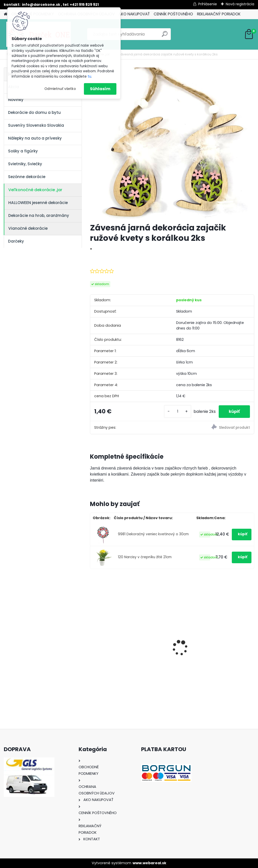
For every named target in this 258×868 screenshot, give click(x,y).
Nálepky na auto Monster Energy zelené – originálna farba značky (115, 630)
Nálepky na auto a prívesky (35, 138)
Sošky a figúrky (23, 151)
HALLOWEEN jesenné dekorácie (38, 203)
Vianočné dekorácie (28, 228)
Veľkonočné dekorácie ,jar (35, 190)
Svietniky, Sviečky (25, 164)
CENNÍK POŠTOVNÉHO (173, 14)
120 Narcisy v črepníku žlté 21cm (145, 557)
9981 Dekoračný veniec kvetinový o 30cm (153, 534)
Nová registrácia (240, 4)
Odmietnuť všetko (60, 89)
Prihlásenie (208, 4)
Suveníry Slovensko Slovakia (36, 125)
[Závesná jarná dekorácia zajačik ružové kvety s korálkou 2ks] (172, 143)
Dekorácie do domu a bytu (34, 112)
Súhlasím (100, 89)
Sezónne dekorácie (27, 177)
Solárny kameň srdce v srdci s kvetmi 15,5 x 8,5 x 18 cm (172, 639)
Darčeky (16, 241)
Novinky (16, 100)
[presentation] (93, 639)
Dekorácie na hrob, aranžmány (39, 215)
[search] (165, 36)
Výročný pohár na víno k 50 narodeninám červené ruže (228, 639)
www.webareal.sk (149, 863)
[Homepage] (6, 14)
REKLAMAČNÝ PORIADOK (219, 14)
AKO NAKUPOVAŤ (134, 14)
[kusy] (178, 411)
